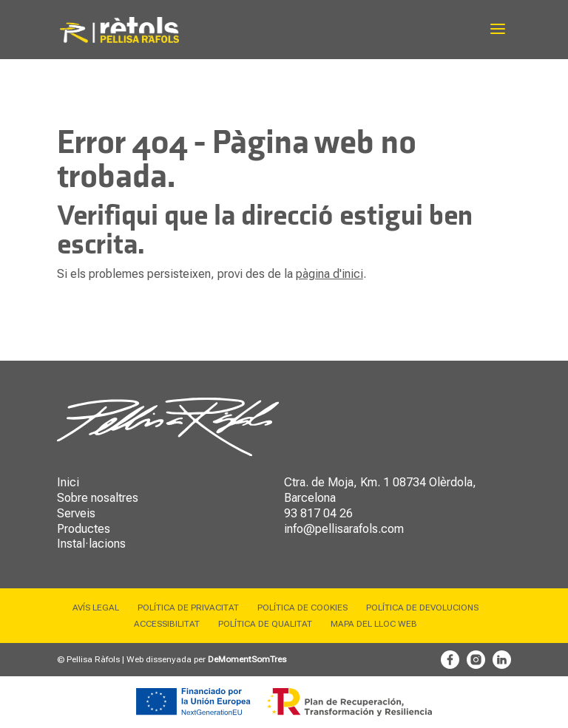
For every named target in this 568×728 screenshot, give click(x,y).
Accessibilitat (167, 624)
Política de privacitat (188, 608)
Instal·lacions (91, 544)
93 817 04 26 (318, 513)
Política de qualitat (265, 624)
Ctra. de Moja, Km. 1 (337, 482)
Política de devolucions (422, 608)
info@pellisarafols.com (344, 529)
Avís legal (96, 608)
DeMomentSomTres (247, 659)
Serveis (76, 513)
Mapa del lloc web (374, 624)
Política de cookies (302, 608)
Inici (68, 482)
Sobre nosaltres (98, 498)
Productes (84, 529)
